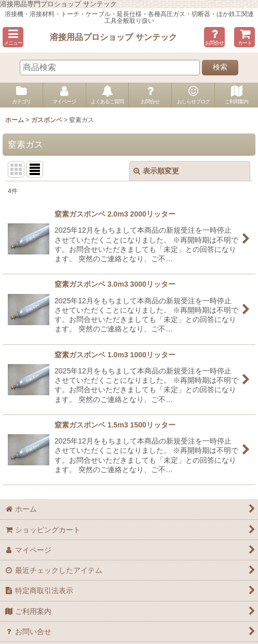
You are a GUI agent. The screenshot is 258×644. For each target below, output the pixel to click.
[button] (13, 37)
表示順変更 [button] (156, 171)
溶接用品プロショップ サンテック (113, 37)
